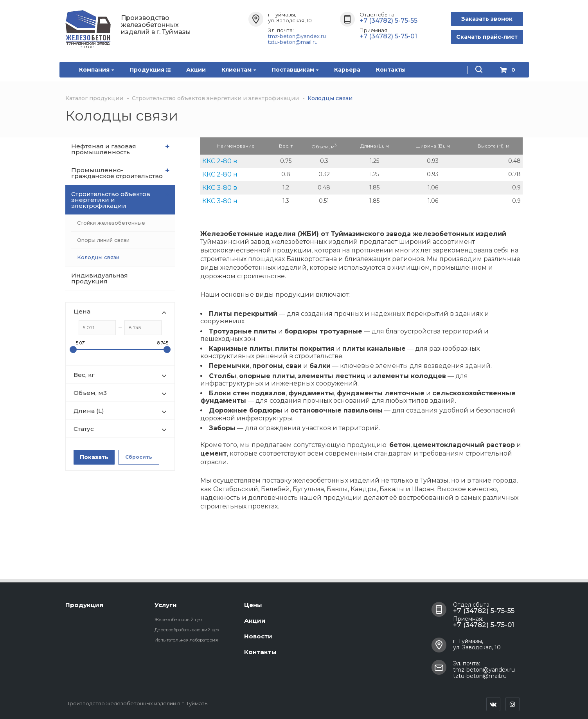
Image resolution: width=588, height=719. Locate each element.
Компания (96, 70)
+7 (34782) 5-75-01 (388, 36)
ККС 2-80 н (220, 174)
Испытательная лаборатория (186, 640)
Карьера (347, 70)
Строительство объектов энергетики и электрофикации (121, 200)
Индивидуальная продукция (100, 278)
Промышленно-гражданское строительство (120, 173)
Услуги (166, 605)
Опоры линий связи (103, 240)
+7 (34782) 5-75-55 (388, 21)
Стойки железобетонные (111, 223)
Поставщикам (295, 70)
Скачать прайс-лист (487, 37)
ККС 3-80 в (220, 188)
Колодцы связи (98, 257)
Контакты (391, 70)
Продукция (150, 70)
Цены (253, 605)
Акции (196, 70)
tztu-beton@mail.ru (293, 42)
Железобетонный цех (179, 620)
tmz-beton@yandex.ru (297, 36)
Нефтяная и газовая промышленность (120, 149)
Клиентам (239, 70)
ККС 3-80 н (220, 201)
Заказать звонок (487, 19)
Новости (258, 636)
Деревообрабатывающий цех (187, 630)
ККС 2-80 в (220, 161)
